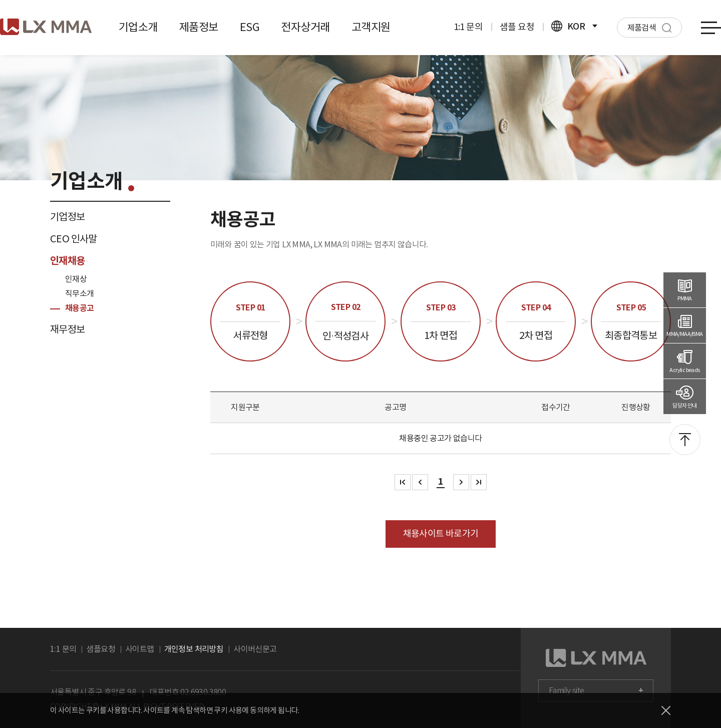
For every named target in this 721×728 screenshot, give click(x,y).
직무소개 (80, 293)
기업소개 (138, 27)
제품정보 (199, 27)
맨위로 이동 (685, 440)
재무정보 (68, 329)
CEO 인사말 (74, 239)
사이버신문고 (255, 649)
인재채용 (68, 261)
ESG (250, 27)
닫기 (666, 710)
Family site (566, 691)
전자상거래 (305, 27)
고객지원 (371, 27)
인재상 (76, 279)
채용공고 (80, 308)
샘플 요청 (517, 27)
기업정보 (68, 217)
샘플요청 (101, 649)
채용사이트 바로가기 (441, 533)
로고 (46, 27)
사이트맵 (140, 649)
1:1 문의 (468, 27)
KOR (574, 26)
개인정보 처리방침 (194, 649)
